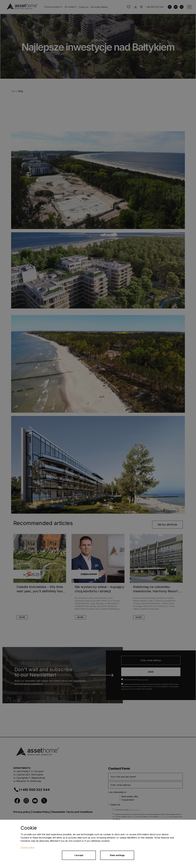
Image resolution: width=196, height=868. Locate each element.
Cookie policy (28, 847)
